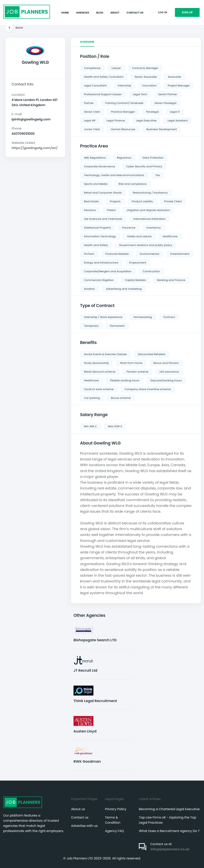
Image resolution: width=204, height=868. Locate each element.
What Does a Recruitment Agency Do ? (169, 831)
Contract (169, 317)
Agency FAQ (114, 831)
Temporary (91, 326)
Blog (100, 9)
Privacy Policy (116, 809)
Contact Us (135, 9)
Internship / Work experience (103, 317)
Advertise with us (84, 826)
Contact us (80, 817)
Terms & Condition (113, 820)
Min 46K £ (90, 426)
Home (65, 9)
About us (78, 809)
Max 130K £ (115, 426)
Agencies (83, 9)
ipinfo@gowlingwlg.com (31, 119)
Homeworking (143, 317)
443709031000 (23, 134)
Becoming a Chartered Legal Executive (169, 809)
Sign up (187, 9)
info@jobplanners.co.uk (170, 849)
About (115, 9)
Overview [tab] (87, 42)
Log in (163, 9)
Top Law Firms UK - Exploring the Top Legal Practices (167, 820)
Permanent (117, 326)
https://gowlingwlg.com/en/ (35, 148)
